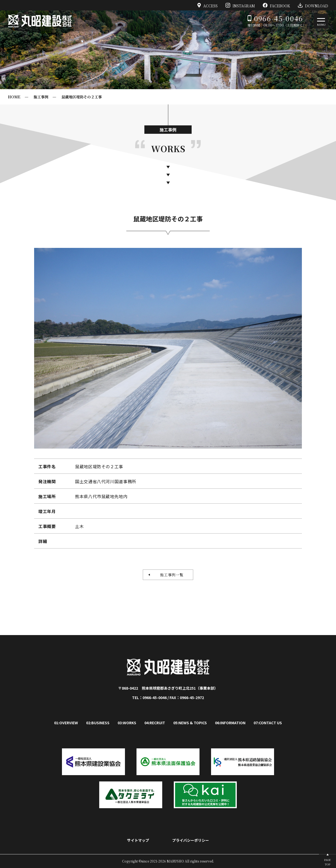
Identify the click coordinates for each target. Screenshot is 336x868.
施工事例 (41, 97)
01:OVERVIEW (66, 723)
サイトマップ (138, 840)
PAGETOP (327, 862)
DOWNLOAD (313, 5)
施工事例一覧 (170, 575)
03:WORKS (127, 723)
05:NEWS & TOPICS (190, 723)
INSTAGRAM (240, 5)
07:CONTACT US (268, 723)
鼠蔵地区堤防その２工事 (82, 97)
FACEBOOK (276, 5)
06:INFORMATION (230, 723)
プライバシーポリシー (191, 840)
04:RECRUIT (155, 723)
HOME (14, 97)
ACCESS (208, 5)
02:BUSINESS (98, 723)
